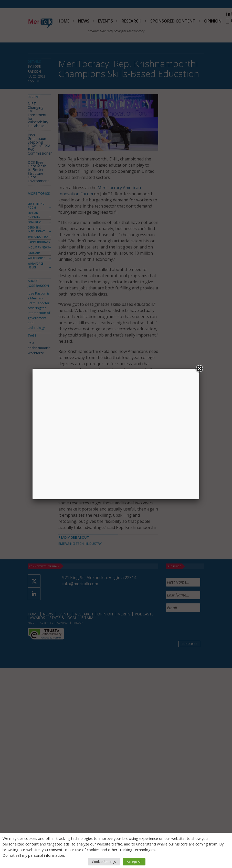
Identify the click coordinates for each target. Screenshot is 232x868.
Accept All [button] (134, 862)
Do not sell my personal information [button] (33, 855)
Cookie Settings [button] (104, 862)
